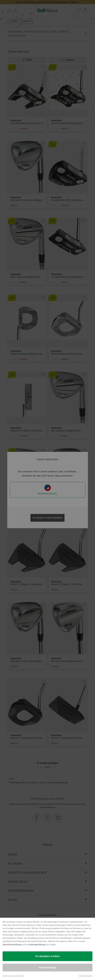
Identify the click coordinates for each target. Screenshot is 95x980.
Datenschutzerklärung (12, 945)
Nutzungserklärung (37, 945)
